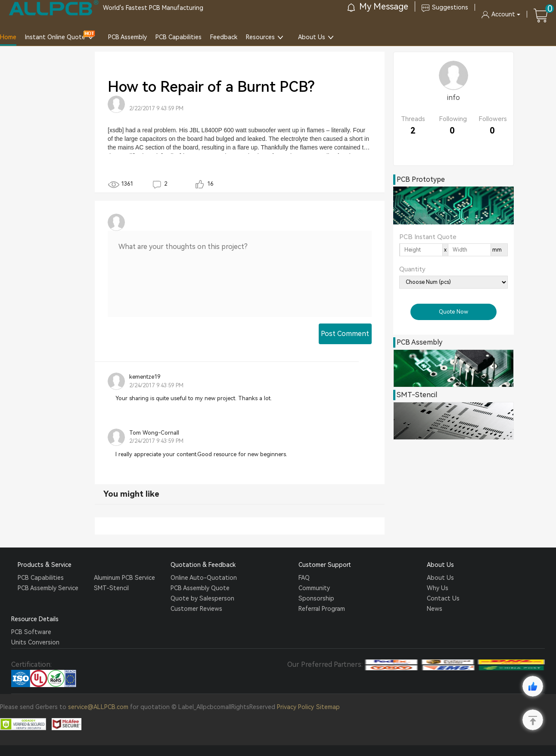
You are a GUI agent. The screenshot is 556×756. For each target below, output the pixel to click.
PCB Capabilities (179, 37)
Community (314, 588)
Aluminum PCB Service (124, 578)
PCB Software (31, 632)
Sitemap (328, 707)
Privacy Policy (295, 707)
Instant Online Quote (55, 37)
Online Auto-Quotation (204, 578)
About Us (312, 37)
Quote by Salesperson (202, 598)
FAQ (304, 578)
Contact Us (443, 598)
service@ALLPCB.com (98, 707)
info (453, 98)
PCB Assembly (127, 37)
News (435, 609)
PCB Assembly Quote (200, 588)
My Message (378, 6)
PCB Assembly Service (48, 588)
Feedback (224, 37)
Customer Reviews (196, 609)
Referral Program (322, 609)
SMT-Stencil (111, 588)
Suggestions (445, 7)
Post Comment (345, 334)
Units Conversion (35, 642)
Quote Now (453, 312)
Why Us (438, 588)
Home (8, 37)
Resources (260, 37)
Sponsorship (316, 598)
